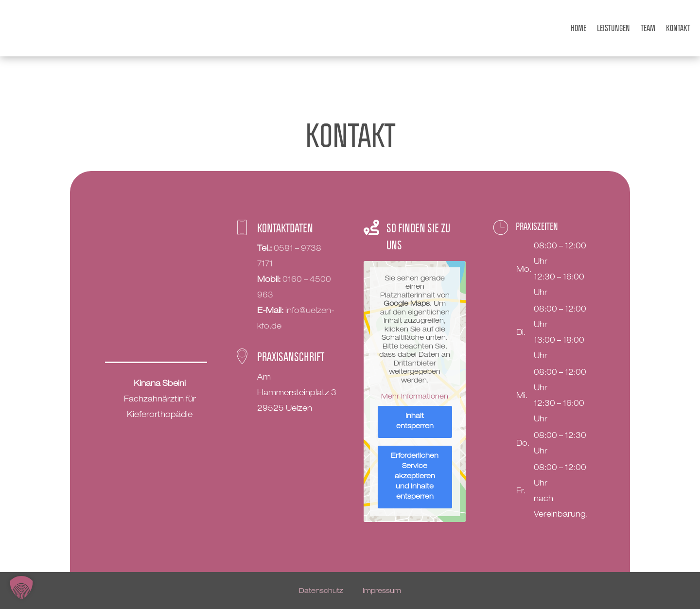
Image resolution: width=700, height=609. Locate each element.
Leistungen (613, 28)
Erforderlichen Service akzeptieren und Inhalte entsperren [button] (415, 476)
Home (578, 28)
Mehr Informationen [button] (415, 397)
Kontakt (678, 28)
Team (648, 28)
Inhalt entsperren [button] (414, 421)
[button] (21, 588)
